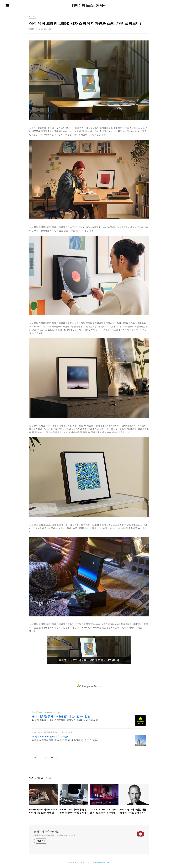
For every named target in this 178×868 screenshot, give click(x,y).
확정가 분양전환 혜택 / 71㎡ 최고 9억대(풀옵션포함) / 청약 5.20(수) (65, 740)
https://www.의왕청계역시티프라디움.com (50, 732)
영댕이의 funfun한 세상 (89, 6)
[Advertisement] (89, 686)
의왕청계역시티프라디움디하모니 (51, 737)
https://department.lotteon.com (44, 712)
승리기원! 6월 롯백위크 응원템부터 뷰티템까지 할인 (61, 716)
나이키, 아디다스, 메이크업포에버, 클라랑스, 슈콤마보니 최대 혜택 (65, 720)
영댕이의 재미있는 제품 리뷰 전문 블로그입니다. (55, 835)
